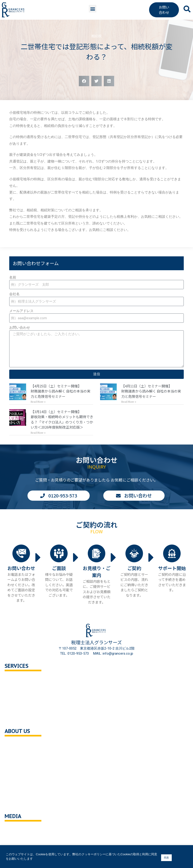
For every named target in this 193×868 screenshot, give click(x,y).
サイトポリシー (21, 804)
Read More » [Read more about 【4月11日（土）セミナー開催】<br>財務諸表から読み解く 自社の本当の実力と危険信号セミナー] (129, 402)
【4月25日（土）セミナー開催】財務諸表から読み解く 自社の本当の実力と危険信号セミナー (61, 391)
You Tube (17, 830)
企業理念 (16, 755)
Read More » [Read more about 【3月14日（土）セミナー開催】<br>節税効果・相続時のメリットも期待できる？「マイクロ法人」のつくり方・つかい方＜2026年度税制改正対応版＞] (38, 433)
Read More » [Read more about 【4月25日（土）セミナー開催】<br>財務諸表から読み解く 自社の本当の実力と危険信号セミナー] (38, 402)
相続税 (96, 36)
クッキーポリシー (23, 794)
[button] (93, 9)
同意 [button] (166, 858)
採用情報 (16, 774)
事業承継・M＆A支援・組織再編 (34, 709)
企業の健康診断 (21, 719)
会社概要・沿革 (21, 745)
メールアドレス (21, 311)
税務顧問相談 (20, 679)
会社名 (14, 294)
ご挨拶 (14, 764)
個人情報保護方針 (23, 784)
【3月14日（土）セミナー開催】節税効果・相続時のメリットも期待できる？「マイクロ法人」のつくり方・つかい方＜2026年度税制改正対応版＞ (62, 419)
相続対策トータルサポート (30, 699)
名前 (13, 277)
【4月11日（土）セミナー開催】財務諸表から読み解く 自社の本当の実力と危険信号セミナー (151, 391)
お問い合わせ (20, 328)
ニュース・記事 (21, 839)
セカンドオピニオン (25, 689)
